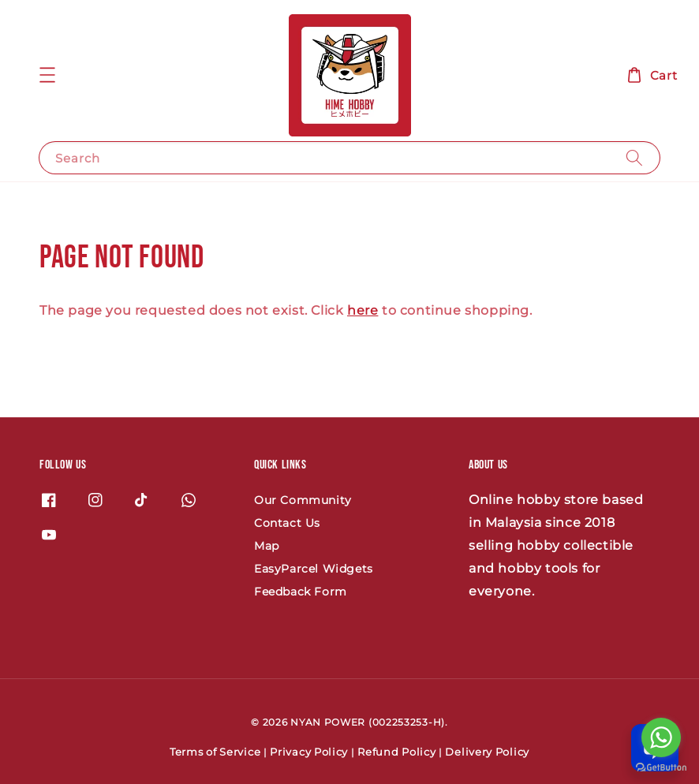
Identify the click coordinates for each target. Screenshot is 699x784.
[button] (47, 75)
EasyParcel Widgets (314, 569)
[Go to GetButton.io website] (661, 768)
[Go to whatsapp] (661, 737)
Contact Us (287, 523)
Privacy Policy (309, 752)
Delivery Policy (487, 752)
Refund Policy (396, 752)
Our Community (303, 500)
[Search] (634, 157)
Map (267, 546)
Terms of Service (215, 752)
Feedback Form (301, 592)
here (363, 310)
